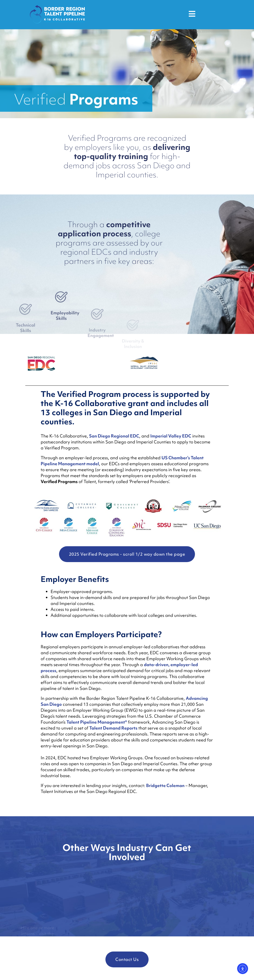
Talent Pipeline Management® (97, 722)
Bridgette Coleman (165, 785)
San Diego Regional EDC (114, 436)
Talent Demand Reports (113, 728)
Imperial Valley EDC (171, 436)
